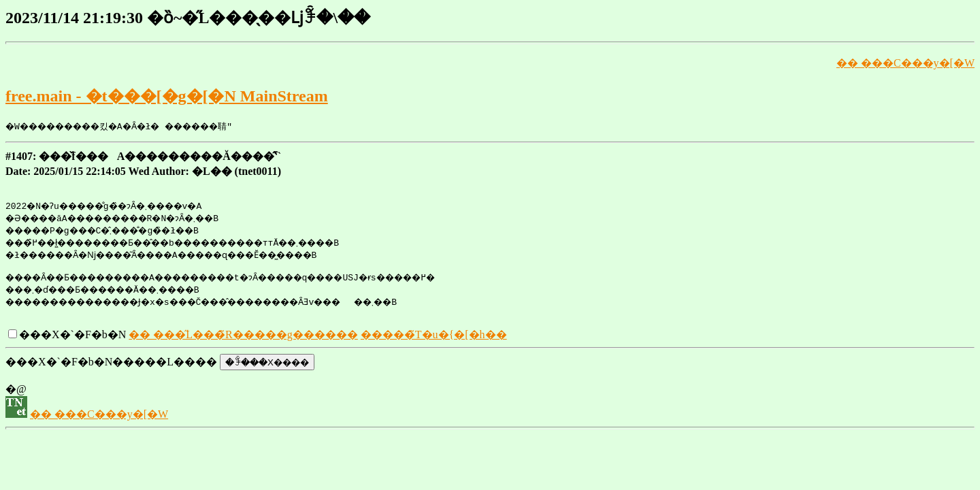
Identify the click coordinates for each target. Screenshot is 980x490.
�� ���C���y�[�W (905, 63)
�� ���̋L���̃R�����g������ (243, 339)
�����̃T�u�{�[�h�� (434, 339)
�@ (16, 393)
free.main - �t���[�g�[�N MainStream (167, 96)
